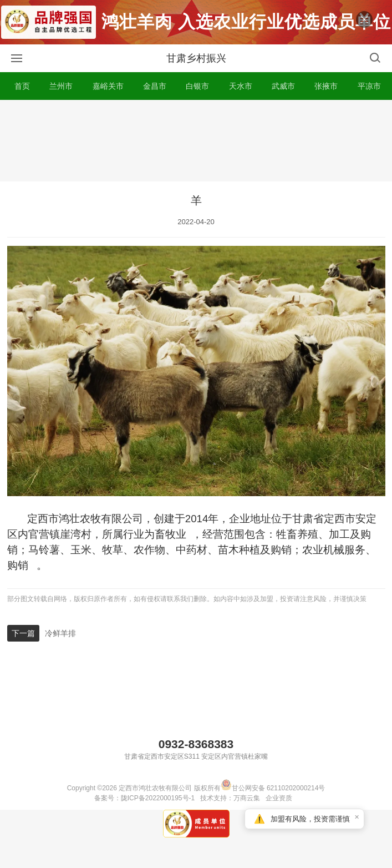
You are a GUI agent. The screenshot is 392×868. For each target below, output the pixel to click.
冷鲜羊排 (60, 633)
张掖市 (326, 86)
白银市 (197, 86)
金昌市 (155, 86)
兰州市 (61, 86)
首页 (22, 86)
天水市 (241, 86)
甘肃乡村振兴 (196, 58)
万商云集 (247, 798)
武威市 (283, 86)
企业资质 (279, 798)
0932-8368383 (196, 744)
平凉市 (369, 86)
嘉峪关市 (108, 86)
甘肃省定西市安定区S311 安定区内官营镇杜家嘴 (196, 756)
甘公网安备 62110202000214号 (273, 788)
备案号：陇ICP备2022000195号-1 (144, 798)
